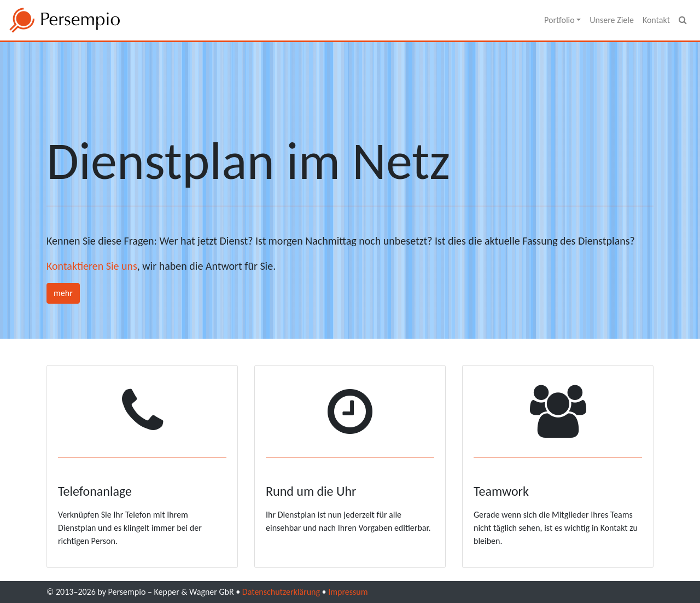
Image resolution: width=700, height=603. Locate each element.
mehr (63, 293)
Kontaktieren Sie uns (92, 266)
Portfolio (560, 20)
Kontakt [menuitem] (656, 20)
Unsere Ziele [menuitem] (612, 20)
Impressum (348, 592)
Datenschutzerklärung (281, 592)
